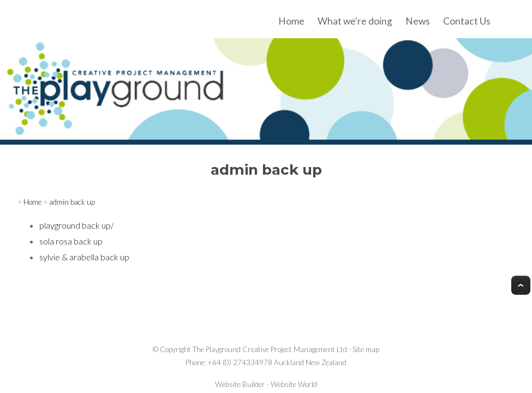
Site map (366, 349)
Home (291, 21)
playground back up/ (77, 225)
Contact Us (467, 21)
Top (521, 285)
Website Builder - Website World (266, 384)
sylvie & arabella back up (84, 257)
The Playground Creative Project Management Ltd (270, 349)
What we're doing (355, 21)
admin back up (72, 202)
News (418, 21)
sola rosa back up (71, 241)
